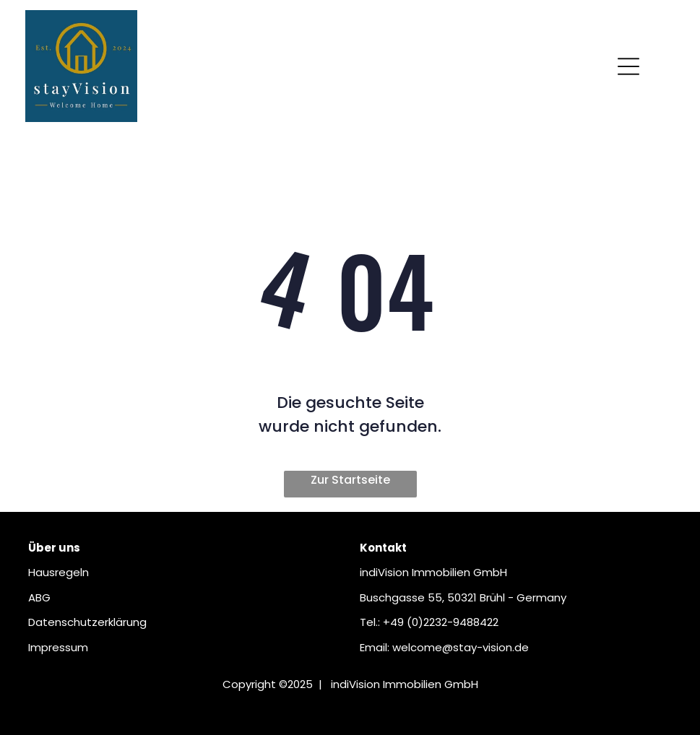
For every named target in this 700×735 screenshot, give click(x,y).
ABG (39, 597)
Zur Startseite (350, 480)
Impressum (58, 647)
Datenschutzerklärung (87, 622)
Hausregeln (59, 572)
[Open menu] (628, 66)
